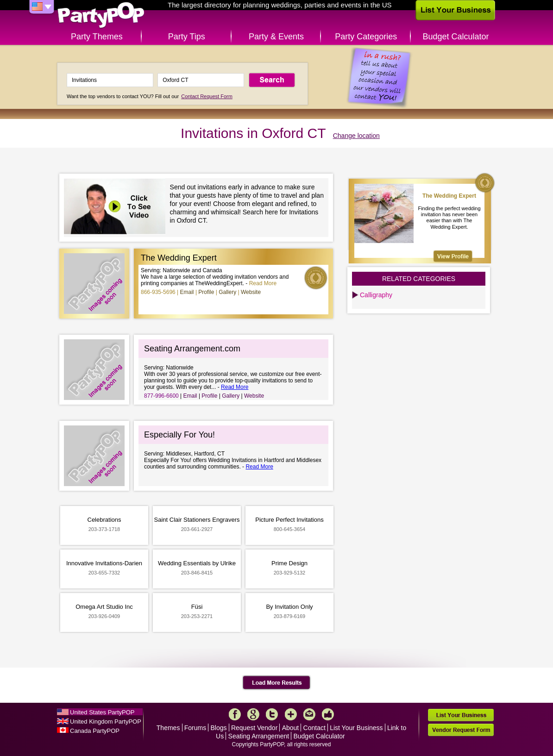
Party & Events (276, 37)
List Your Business (356, 728)
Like (328, 714)
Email (187, 292)
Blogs (219, 728)
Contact (314, 728)
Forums (195, 728)
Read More (263, 283)
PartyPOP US (101, 16)
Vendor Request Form (461, 730)
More (291, 714)
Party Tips (187, 37)
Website (251, 292)
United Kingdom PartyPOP (106, 722)
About (291, 728)
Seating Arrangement (259, 736)
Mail (309, 714)
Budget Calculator (456, 37)
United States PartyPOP (102, 712)
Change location (356, 136)
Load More (277, 683)
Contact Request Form (207, 96)
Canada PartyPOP (95, 731)
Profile (206, 292)
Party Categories (366, 37)
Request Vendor (254, 728)
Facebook (235, 714)
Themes (168, 728)
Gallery (227, 292)
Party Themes (97, 37)
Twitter (272, 714)
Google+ (253, 714)
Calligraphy (376, 295)
